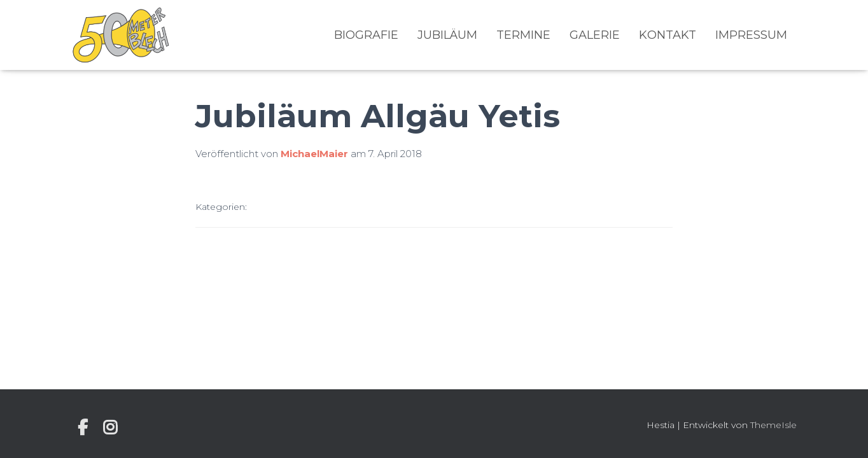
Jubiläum (447, 35)
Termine (523, 35)
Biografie (366, 35)
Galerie (595, 35)
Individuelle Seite (83, 427)
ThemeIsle (773, 425)
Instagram (110, 427)
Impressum (751, 35)
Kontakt (668, 35)
